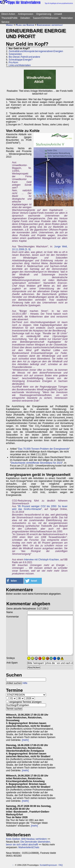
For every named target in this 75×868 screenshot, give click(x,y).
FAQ (61, 865)
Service (5, 22)
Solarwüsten (15, 54)
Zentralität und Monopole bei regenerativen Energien (36, 51)
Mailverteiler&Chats (29, 847)
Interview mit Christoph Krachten (41, 560)
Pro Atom (13, 62)
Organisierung (43, 14)
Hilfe (25, 683)
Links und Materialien (20, 65)
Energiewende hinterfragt (50, 25)
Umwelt (58, 14)
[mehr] (25, 740)
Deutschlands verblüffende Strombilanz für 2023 (36, 463)
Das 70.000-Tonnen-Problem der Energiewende (44, 449)
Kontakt (43, 865)
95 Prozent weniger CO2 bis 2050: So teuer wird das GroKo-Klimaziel (40, 508)
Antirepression (26, 14)
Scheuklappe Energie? (20, 60)
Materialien (67, 18)
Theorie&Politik (9, 18)
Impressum (52, 865)
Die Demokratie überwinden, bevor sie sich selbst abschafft (28, 843)
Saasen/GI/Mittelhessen (45, 18)
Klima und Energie (25, 25)
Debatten (25, 18)
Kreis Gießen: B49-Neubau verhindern (26, 839)
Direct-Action (8, 14)
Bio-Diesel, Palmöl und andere (24, 57)
